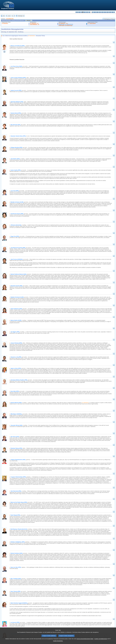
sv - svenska (114, 12)
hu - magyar (99, 12)
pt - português (106, 12)
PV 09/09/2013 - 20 (34, 23)
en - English (88, 12)
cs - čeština (80, 12)
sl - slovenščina (111, 12)
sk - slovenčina (109, 12)
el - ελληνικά (86, 12)
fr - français (89, 12)
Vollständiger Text (21, 16)
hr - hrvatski (93, 12)
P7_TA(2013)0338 (92, 23)
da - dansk (81, 12)
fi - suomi (112, 12)
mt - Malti (101, 12)
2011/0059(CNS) (10, 19)
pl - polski (104, 12)
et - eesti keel (84, 12)
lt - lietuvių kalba (98, 12)
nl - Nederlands (103, 12)
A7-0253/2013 (5, 23)
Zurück (9, 16)
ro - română (107, 12)
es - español (78, 12)
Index (4, 16)
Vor (13, 16)
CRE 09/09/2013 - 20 (34, 24)
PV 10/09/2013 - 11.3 (63, 23)
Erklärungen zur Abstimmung (66, 24)
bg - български (76, 12)
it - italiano (94, 12)
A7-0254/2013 (31, 36)
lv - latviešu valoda (96, 12)
